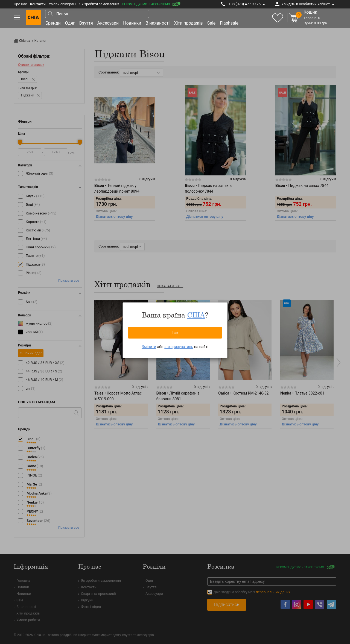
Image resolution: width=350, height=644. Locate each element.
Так (175, 333)
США (196, 315)
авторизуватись (179, 347)
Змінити (149, 347)
